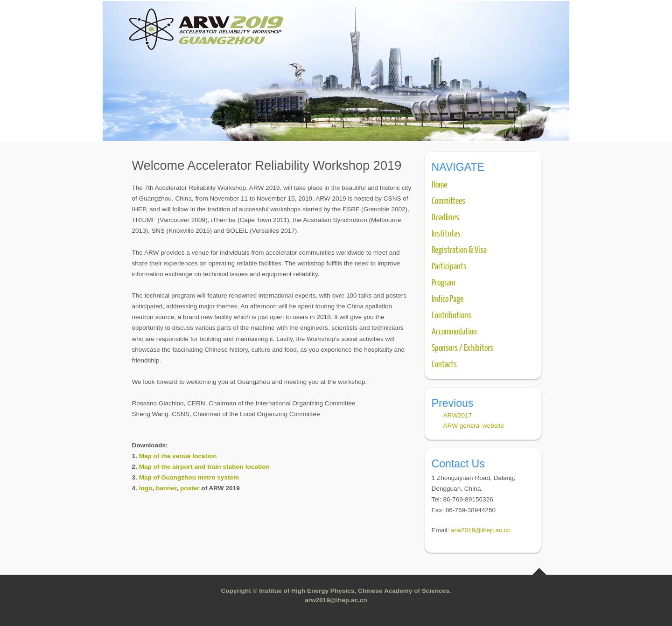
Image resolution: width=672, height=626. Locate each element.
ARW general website (474, 426)
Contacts (444, 363)
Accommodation (454, 331)
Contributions (451, 314)
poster (190, 488)
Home (439, 184)
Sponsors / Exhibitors (462, 347)
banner (166, 488)
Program (443, 282)
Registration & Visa (459, 249)
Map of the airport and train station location (204, 467)
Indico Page (448, 298)
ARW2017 (458, 415)
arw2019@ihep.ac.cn (481, 530)
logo (146, 488)
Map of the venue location (178, 456)
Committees (448, 200)
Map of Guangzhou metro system (189, 477)
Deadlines (445, 216)
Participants (449, 265)
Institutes (446, 233)
